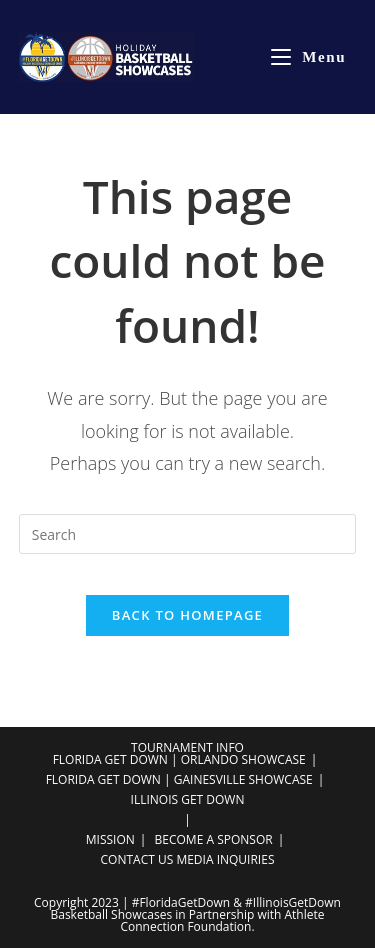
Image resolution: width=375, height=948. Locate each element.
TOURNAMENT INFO (187, 747)
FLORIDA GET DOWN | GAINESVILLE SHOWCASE (179, 779)
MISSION (110, 839)
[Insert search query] (188, 534)
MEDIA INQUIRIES (225, 859)
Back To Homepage (187, 615)
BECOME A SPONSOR (214, 839)
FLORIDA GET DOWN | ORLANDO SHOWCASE (179, 759)
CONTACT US (137, 859)
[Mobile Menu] (308, 57)
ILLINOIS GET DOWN (188, 799)
